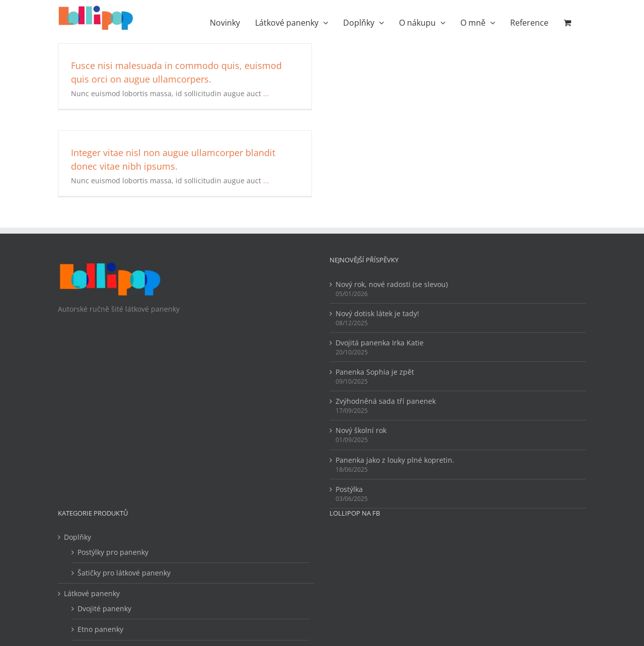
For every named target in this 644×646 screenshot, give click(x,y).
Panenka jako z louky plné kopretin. (395, 460)
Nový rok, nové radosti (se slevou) (392, 284)
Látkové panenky (92, 593)
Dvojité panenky (104, 608)
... (266, 93)
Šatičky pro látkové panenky (124, 573)
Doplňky (77, 537)
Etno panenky (100, 629)
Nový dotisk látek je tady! (377, 313)
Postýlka (349, 489)
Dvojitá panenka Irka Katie (380, 343)
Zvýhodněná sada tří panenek (386, 401)
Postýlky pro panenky (113, 552)
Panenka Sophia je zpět (375, 372)
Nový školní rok (361, 430)
